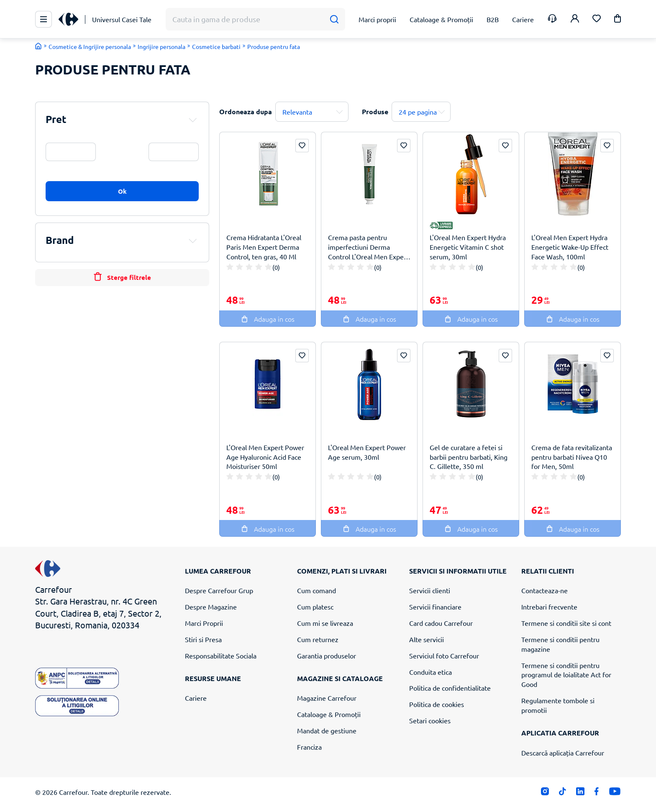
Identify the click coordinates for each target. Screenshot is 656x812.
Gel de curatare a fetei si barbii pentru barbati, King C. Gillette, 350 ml (469, 457)
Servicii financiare (435, 607)
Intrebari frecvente (549, 607)
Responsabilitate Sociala (221, 656)
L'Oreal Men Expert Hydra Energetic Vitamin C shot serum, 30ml (468, 247)
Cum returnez (318, 639)
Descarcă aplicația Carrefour (563, 753)
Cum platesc (315, 607)
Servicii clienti (430, 590)
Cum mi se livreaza (325, 623)
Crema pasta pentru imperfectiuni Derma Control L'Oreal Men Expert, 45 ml (369, 247)
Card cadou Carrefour (441, 623)
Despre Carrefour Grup (219, 590)
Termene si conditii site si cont (566, 623)
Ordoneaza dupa (246, 111)
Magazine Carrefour (327, 698)
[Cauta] (334, 19)
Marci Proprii (204, 623)
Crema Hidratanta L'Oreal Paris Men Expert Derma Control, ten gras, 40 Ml (264, 247)
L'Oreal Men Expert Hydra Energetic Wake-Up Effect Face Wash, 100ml (570, 247)
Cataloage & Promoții (329, 714)
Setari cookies (430, 720)
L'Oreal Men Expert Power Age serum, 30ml (367, 452)
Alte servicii (427, 639)
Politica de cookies (437, 704)
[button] (618, 20)
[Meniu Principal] (44, 19)
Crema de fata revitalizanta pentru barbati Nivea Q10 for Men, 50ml (572, 457)
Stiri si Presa (203, 639)
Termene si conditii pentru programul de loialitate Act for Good (566, 675)
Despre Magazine (211, 607)
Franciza (309, 747)
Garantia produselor (327, 656)
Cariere (196, 698)
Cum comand (316, 590)
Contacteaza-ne (545, 590)
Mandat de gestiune (327, 730)
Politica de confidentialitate (450, 688)
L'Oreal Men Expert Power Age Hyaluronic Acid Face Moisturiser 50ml (265, 457)
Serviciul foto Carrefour (444, 656)
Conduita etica (430, 672)
